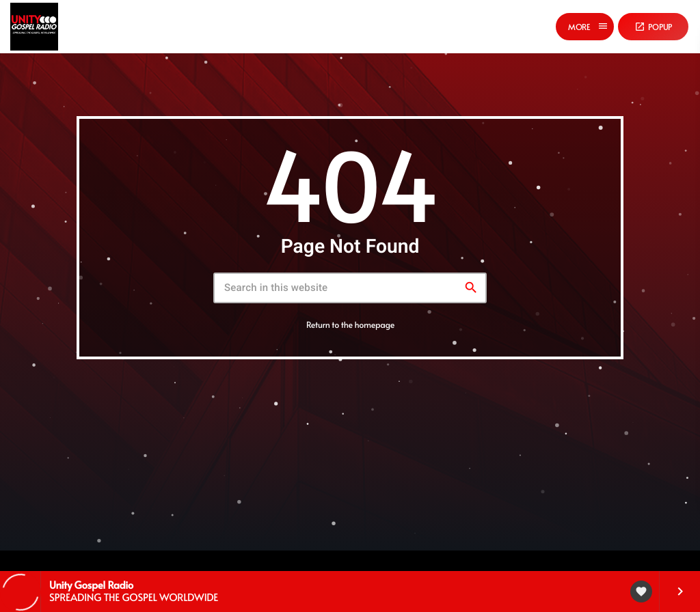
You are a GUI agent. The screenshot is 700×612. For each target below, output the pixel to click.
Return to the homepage (350, 325)
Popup (653, 27)
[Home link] (34, 27)
